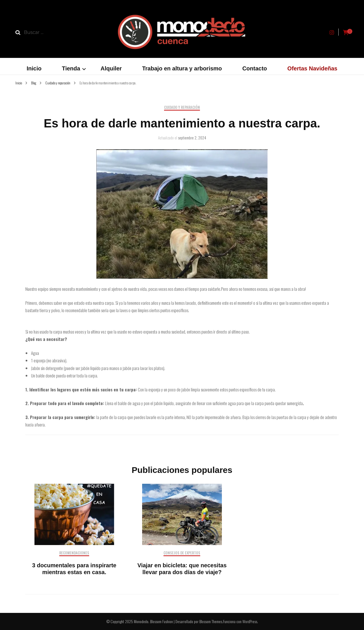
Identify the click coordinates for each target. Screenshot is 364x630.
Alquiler (111, 68)
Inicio (34, 68)
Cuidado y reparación (182, 108)
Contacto (255, 68)
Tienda (71, 68)
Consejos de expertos (182, 553)
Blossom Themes (211, 621)
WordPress (250, 621)
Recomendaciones (74, 553)
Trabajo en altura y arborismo (182, 68)
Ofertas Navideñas (312, 68)
